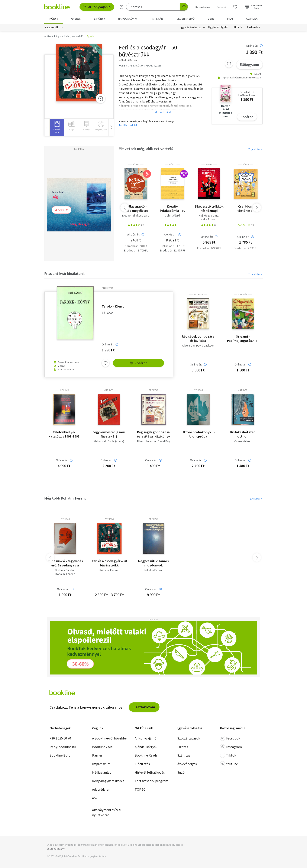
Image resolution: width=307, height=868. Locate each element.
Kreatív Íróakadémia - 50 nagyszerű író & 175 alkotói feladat (172, 208)
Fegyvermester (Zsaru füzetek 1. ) (109, 434)
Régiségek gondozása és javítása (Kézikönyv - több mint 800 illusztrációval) (153, 434)
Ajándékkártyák (146, 747)
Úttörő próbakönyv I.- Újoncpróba (198, 434)
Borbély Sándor (65, 570)
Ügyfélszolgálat (218, 27)
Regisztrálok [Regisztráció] (203, 7)
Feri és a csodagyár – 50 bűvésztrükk (109, 563)
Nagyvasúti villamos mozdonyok (153, 563)
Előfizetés (254, 27)
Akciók (238, 27)
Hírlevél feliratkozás (150, 772)
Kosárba (247, 117)
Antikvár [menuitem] (157, 19)
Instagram (231, 747)
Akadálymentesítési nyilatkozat (107, 812)
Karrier (97, 755)
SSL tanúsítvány (56, 849)
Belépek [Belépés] (222, 7)
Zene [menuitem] (211, 19)
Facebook (230, 738)
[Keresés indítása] (184, 7)
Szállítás (184, 755)
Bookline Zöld (102, 747)
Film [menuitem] (230, 19)
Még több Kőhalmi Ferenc (65, 498)
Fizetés (183, 747)
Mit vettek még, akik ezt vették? (146, 149)
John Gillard (172, 216)
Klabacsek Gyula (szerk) (109, 441)
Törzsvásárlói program (151, 781)
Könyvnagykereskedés (108, 781)
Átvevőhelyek (187, 764)
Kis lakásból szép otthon (243, 434)
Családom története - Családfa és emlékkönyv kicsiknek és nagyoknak (246, 208)
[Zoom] (101, 98)
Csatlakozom (144, 707)
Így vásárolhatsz (191, 27)
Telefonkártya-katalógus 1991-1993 (64, 434)
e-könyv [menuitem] (99, 19)
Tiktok (228, 755)
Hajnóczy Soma (209, 216)
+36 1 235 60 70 (60, 738)
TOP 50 (140, 789)
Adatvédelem (102, 789)
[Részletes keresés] (121, 7)
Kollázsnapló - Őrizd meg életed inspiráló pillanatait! (136, 208)
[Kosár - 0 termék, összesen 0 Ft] (253, 7)
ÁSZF (96, 798)
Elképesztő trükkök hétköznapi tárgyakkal (209, 208)
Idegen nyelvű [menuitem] (185, 19)
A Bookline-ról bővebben (110, 738)
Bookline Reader (147, 755)
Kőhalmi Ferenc (65, 574)
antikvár (107, 288)
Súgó (181, 772)
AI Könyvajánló (97, 7)
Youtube (229, 764)
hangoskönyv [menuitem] (128, 19)
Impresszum (101, 764)
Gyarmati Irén (243, 441)
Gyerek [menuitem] (76, 19)
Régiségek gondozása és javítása (198, 338)
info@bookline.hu (63, 747)
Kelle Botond (209, 219)
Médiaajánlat (102, 772)
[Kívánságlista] (235, 7)
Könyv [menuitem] (54, 19)
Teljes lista (256, 149)
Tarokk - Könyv (113, 306)
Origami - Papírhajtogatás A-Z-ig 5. (243, 338)
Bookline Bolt (60, 755)
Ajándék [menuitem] (252, 19)
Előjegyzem (249, 64)
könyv (136, 165)
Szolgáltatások (189, 738)
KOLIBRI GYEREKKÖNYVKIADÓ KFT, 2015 (140, 66)
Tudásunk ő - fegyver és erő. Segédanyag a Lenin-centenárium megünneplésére (65, 563)
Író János (108, 313)
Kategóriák (52, 27)
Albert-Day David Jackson (198, 346)
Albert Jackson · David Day (153, 441)
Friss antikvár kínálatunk (64, 274)
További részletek (128, 125)
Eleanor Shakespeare (136, 216)
